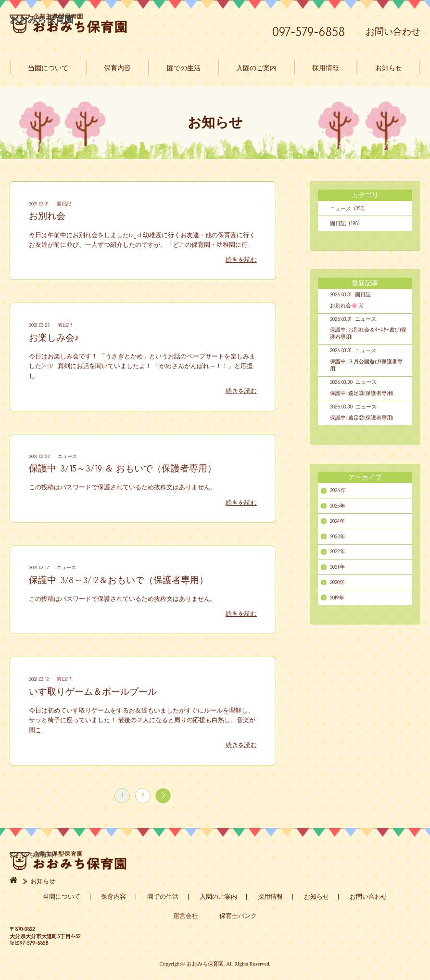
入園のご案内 (256, 67)
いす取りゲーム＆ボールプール (93, 692)
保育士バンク (238, 916)
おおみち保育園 (68, 23)
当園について (48, 67)
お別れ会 (47, 216)
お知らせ (389, 67)
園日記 (64, 204)
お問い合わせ (393, 32)
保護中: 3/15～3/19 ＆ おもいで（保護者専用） (123, 468)
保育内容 (117, 67)
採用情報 (326, 67)
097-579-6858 (309, 32)
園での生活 (184, 67)
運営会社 (186, 916)
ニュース (67, 456)
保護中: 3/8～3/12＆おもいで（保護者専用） (119, 580)
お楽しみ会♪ (54, 337)
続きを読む (241, 260)
